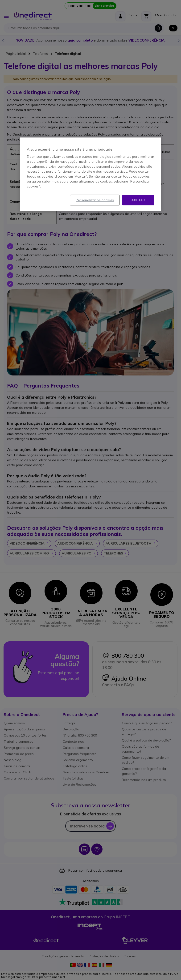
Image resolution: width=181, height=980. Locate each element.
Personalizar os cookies (95, 200)
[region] (90, 174)
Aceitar (138, 200)
